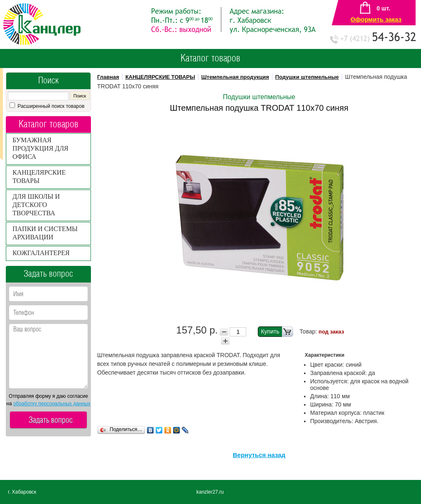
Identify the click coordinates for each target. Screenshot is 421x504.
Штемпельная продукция (235, 77)
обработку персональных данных (52, 404)
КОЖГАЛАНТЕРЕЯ (41, 253)
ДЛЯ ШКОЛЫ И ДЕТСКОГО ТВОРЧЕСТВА (36, 205)
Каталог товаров (210, 58)
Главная (108, 77)
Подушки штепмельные (307, 77)
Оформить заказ (376, 19)
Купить (277, 332)
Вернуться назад (259, 455)
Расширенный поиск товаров (50, 106)
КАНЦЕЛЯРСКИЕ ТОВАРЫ (160, 77)
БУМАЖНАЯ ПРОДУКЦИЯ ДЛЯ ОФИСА (40, 148)
